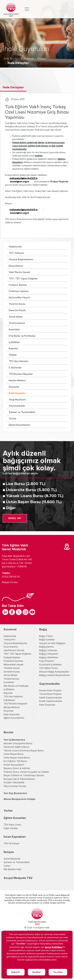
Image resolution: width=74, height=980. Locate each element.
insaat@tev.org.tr (20, 182)
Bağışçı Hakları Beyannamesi (54, 675)
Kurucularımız (16, 266)
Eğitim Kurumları (15, 818)
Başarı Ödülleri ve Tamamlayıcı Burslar (24, 776)
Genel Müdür (16, 317)
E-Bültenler (15, 368)
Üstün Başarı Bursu (14, 754)
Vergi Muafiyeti (17, 400)
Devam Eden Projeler (50, 691)
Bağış (43, 629)
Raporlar (13, 349)
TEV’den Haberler (18, 361)
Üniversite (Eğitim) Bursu (16, 747)
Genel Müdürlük (12, 859)
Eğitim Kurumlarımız (20, 425)
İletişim (9, 852)
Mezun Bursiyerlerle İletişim (20, 799)
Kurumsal (27, 59)
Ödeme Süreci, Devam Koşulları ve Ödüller (26, 772)
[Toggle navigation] (27, 9)
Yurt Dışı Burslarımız (15, 793)
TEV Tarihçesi (16, 253)
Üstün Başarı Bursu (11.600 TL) (34, 502)
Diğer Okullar (11, 828)
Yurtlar (12, 419)
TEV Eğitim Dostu (48, 668)
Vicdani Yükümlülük (14, 783)
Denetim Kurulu (17, 311)
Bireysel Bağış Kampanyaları (54, 672)
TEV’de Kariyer (12, 844)
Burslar (9, 732)
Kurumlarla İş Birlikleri (50, 665)
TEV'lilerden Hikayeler (21, 374)
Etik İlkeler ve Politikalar (22, 336)
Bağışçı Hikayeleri (49, 654)
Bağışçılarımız (46, 647)
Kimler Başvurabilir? (14, 765)
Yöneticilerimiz (17, 323)
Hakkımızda (15, 247)
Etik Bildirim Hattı (12, 869)
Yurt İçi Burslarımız (14, 740)
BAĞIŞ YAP (15, 518)
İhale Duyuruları (17, 393)
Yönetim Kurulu (17, 304)
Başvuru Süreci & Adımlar (17, 768)
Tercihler (58, 972)
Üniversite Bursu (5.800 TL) (31, 490)
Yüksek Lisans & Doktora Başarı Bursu (24, 751)
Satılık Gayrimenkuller (51, 698)
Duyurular (14, 387)
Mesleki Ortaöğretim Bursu (18, 744)
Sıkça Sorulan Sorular (15, 786)
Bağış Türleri (46, 636)
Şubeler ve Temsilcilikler (22, 412)
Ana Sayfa (11, 59)
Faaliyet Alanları (18, 285)
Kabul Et (16, 972)
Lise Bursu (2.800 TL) (26, 484)
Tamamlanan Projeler (50, 694)
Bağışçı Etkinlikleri (49, 658)
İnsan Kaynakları (15, 837)
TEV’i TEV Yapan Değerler (23, 279)
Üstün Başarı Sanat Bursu (17, 758)
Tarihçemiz (9, 640)
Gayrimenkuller (17, 406)
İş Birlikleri (14, 342)
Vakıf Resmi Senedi (19, 272)
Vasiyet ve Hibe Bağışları (52, 643)
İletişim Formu (10, 582)
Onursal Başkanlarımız (21, 260)
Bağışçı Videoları (48, 651)
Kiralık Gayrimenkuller (51, 701)
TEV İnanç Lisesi (12, 825)
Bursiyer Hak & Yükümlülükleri (19, 779)
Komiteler (14, 330)
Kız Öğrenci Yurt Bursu (15, 761)
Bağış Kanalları (47, 640)
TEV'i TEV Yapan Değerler (17, 654)
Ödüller (13, 355)
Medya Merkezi (17, 381)
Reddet (37, 972)
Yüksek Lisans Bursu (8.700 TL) (35, 496)
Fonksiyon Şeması (19, 291)
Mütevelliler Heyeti (19, 298)
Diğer (11, 508)
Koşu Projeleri (47, 661)
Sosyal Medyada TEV (18, 878)
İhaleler (42, 59)
